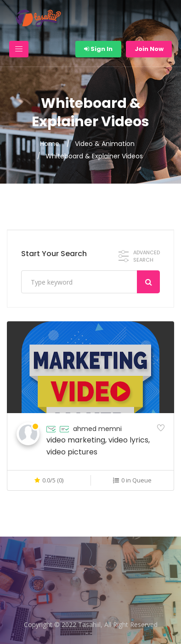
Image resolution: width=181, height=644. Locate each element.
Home (50, 144)
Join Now (149, 49)
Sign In (98, 49)
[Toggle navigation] (19, 49)
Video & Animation (105, 144)
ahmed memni (97, 429)
